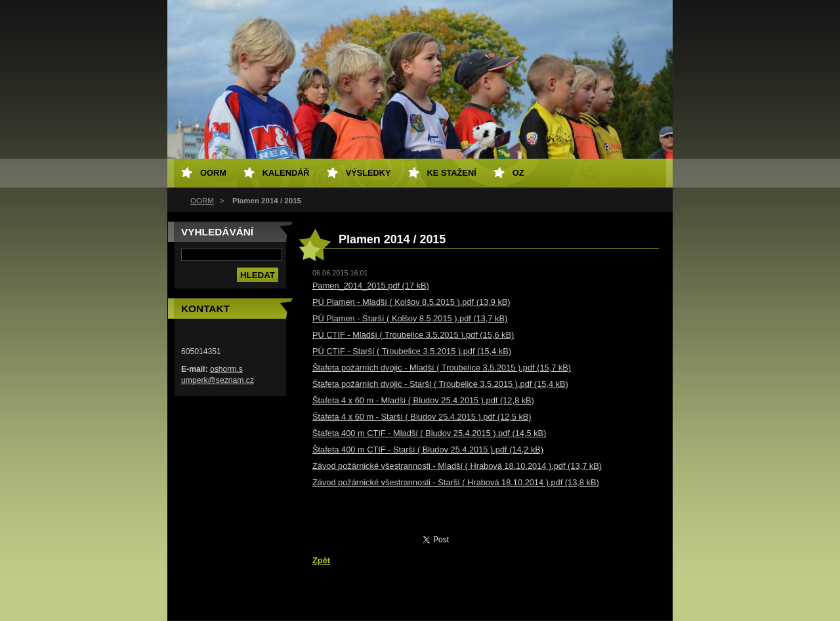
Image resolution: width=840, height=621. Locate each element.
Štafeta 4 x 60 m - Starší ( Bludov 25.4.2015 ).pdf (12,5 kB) (422, 417)
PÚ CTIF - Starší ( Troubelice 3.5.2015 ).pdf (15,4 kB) (412, 351)
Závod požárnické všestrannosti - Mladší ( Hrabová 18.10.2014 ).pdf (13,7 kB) (457, 466)
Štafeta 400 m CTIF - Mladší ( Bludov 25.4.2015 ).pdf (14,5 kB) (429, 433)
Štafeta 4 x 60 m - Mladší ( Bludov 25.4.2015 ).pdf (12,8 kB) (423, 400)
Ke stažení (452, 173)
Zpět (321, 560)
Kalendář (286, 173)
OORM (202, 201)
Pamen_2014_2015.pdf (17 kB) (371, 286)
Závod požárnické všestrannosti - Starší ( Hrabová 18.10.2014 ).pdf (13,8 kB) (456, 482)
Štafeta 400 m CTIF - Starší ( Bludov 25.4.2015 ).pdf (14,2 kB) (428, 450)
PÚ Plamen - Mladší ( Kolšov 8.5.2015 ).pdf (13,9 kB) (411, 302)
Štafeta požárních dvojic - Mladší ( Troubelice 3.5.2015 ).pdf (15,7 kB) (442, 368)
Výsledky (368, 173)
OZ (518, 173)
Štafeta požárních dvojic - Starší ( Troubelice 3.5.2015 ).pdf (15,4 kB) (440, 384)
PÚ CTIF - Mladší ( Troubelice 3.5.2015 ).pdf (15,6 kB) (413, 335)
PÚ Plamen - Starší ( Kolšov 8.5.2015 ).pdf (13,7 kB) (410, 318)
